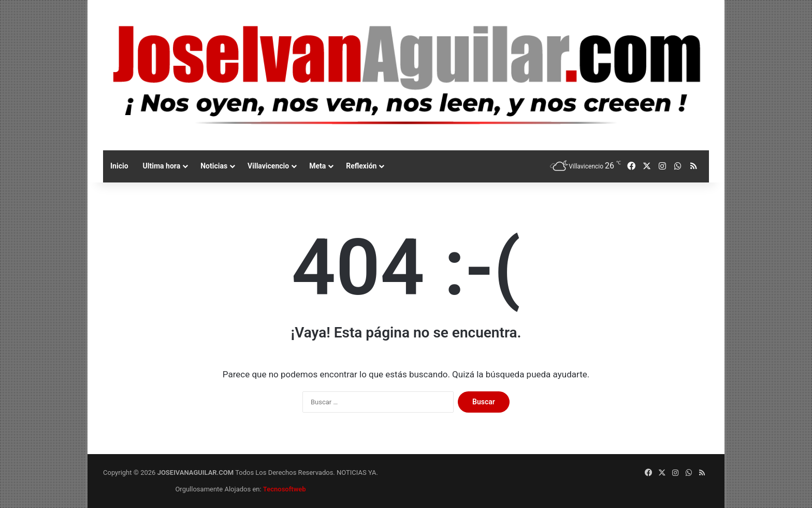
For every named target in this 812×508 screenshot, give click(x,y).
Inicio (119, 166)
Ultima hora (162, 166)
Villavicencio (268, 166)
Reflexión (361, 166)
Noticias (214, 166)
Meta (317, 166)
